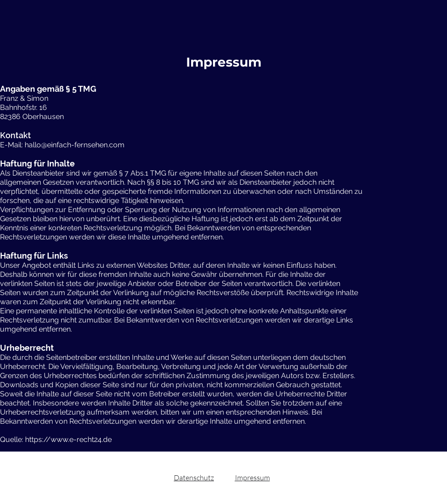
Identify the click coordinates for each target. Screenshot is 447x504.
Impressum (252, 478)
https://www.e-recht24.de (68, 439)
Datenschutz (194, 478)
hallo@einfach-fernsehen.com (75, 145)
